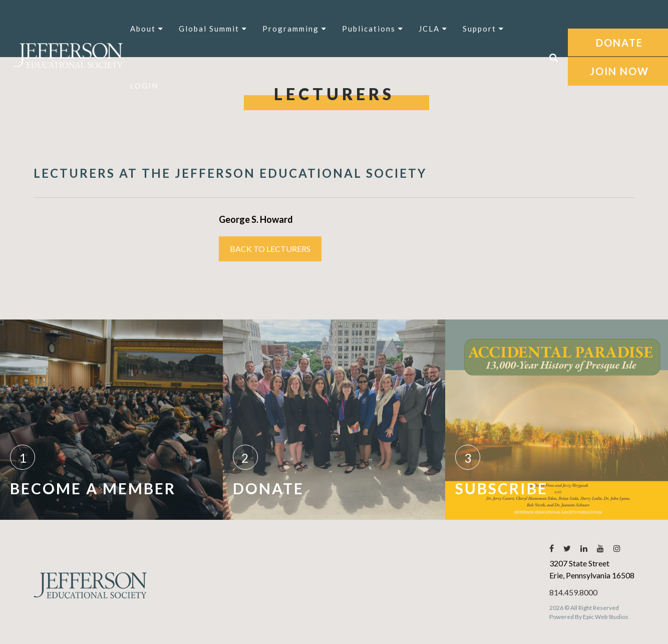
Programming (295, 29)
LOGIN (144, 86)
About (147, 29)
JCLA (433, 29)
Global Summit (213, 29)
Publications (373, 29)
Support (483, 29)
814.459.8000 (573, 592)
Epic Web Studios (606, 617)
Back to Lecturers (270, 249)
